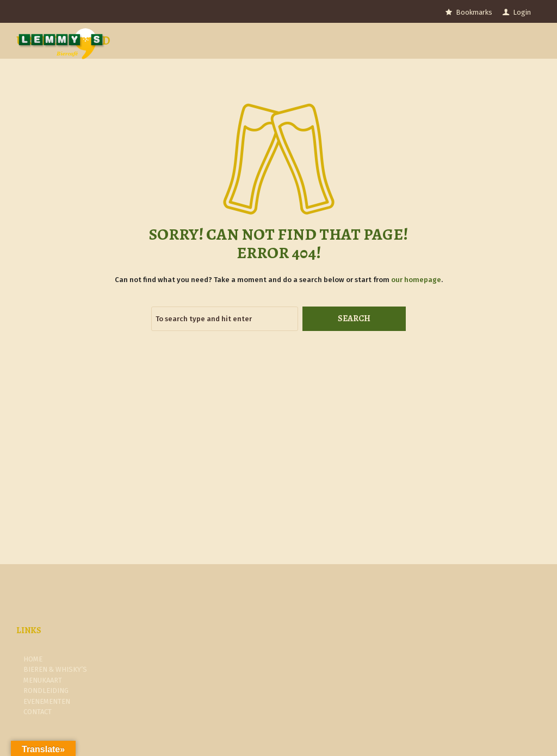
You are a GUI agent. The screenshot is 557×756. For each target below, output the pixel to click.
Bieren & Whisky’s (55, 669)
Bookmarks (474, 12)
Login (522, 12)
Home (33, 659)
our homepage (416, 280)
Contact (38, 712)
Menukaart (43, 680)
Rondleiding (46, 691)
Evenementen (47, 701)
